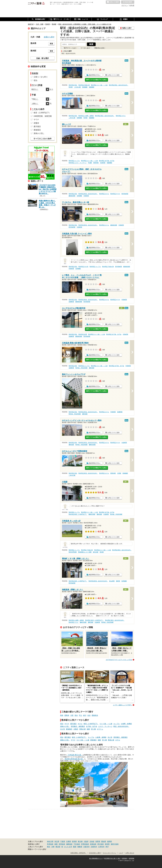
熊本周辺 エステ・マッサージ (78, 163)
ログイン (125, 5)
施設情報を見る (94, 75)
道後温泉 (93, 844)
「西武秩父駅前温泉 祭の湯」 (74, 759)
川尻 (72, 715)
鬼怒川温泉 (115, 844)
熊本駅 (71, 87)
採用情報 (132, 858)
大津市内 (101, 847)
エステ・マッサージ (105, 726)
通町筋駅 (92, 368)
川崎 (53, 847)
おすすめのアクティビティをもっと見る (119, 660)
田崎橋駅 (85, 87)
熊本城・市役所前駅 (81, 368)
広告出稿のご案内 (95, 853)
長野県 (98, 841)
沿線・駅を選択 (43, 58)
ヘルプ (121, 853)
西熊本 (67, 715)
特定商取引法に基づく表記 (112, 858)
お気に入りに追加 (114, 75)
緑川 (85, 715)
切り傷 (93, 729)
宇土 (80, 715)
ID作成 (132, 5)
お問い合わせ (130, 853)
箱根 (56, 844)
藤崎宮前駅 (92, 445)
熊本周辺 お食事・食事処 (86, 116)
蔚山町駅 (112, 581)
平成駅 (90, 163)
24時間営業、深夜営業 (43, 116)
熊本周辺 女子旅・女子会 (107, 161)
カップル (117, 724)
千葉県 (63, 841)
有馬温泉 (62, 844)
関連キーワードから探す (37, 849)
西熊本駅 (113, 473)
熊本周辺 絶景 (83, 334)
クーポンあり (85, 48)
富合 (76, 715)
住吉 (89, 715)
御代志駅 (96, 552)
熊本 (62, 715)
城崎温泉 (69, 844)
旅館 (88, 729)
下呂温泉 (77, 844)
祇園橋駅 (92, 87)
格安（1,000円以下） (91, 724)
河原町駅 (103, 163)
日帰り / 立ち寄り (41, 77)
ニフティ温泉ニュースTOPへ (123, 705)
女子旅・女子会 (92, 726)
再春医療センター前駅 (85, 552)
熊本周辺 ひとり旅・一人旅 (99, 85)
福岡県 (109, 841)
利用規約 (125, 858)
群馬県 (74, 841)
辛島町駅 (86, 196)
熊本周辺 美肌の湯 (84, 85)
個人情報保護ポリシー (96, 858)
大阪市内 (86, 847)
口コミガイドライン (110, 853)
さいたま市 (68, 847)
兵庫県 (69, 841)
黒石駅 (102, 552)
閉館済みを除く (100, 48)
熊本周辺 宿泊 (73, 85)
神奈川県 (50, 841)
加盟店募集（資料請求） (78, 853)
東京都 (80, 841)
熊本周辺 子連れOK (108, 267)
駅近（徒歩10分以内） (121, 726)
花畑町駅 (71, 302)
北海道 (92, 841)
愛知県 (104, 841)
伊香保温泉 (85, 844)
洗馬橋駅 (79, 196)
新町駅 (118, 581)
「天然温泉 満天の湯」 (75, 755)
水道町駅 (124, 443)
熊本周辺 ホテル (121, 116)
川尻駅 (119, 473)
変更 (51, 44)
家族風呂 (69, 729)
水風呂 (76, 729)
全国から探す (49, 37)
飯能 (75, 847)
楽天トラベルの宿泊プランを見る (96, 80)
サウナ (67, 724)
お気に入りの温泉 (113, 2)
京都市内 (94, 847)
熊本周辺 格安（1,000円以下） (78, 514)
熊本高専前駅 (73, 552)
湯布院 (107, 844)
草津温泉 (50, 844)
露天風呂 (73, 724)
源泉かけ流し (65, 726)
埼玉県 (57, 841)
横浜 (49, 847)
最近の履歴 (128, 2)
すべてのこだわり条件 (43, 139)
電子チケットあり (70, 48)
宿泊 (62, 724)
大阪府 (86, 841)
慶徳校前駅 (72, 196)
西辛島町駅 (125, 194)
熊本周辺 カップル (74, 161)
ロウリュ (100, 729)
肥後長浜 (95, 715)
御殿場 (80, 847)
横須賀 (58, 847)
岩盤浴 (36, 123)
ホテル (80, 724)
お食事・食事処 (126, 724)
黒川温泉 (101, 844)
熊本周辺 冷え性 (83, 267)
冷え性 (63, 729)
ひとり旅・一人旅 (106, 724)
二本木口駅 (77, 87)
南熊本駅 (96, 163)
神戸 (107, 847)
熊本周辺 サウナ (115, 194)
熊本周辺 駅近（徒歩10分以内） (119, 85)
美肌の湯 (82, 729)
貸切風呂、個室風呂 (78, 726)
